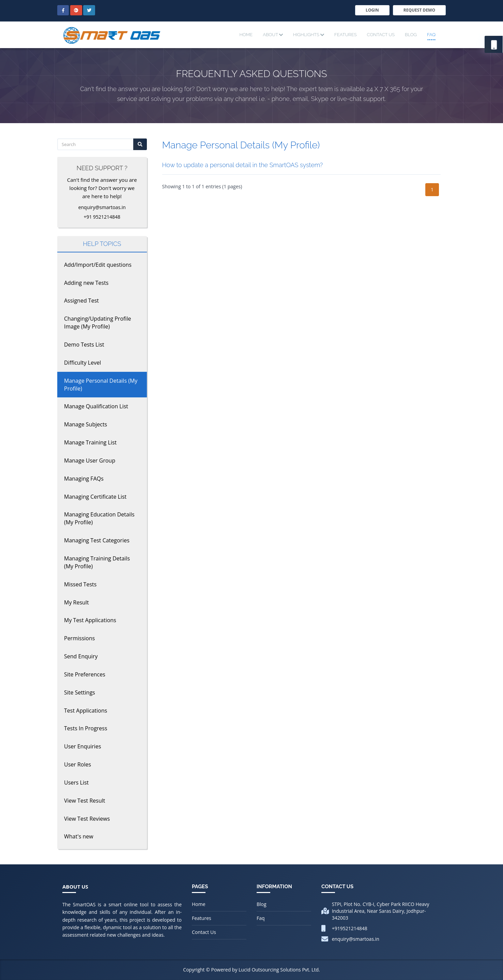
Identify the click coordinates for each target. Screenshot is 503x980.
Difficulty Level (82, 363)
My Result (77, 602)
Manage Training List (90, 442)
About (273, 35)
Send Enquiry (81, 656)
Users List (76, 782)
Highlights (309, 35)
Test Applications (86, 711)
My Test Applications (90, 620)
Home (246, 35)
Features (345, 35)
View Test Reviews (87, 819)
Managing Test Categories (97, 540)
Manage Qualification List (96, 406)
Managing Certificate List (95, 497)
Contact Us (381, 35)
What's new (79, 836)
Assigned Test (81, 301)
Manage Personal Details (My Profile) (101, 385)
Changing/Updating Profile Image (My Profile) (97, 323)
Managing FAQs (84, 479)
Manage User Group (90, 460)
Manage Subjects (86, 424)
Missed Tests (80, 584)
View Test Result (85, 801)
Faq (431, 35)
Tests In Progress (86, 728)
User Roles (78, 764)
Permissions (79, 638)
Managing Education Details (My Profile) (99, 518)
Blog (411, 35)
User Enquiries (83, 746)
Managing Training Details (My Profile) (97, 562)
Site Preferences (85, 674)
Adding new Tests (86, 283)
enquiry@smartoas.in (356, 939)
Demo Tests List (84, 345)
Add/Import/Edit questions (98, 265)
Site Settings (80, 692)
